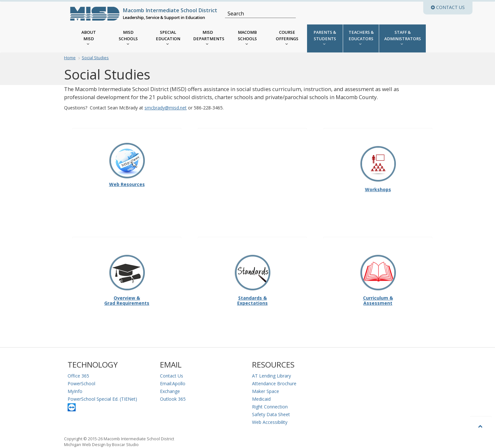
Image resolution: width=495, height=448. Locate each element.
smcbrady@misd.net (166, 108)
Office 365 (78, 376)
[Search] (257, 14)
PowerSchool (81, 383)
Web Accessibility (270, 422)
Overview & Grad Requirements (127, 280)
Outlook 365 (173, 399)
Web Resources (127, 185)
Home (70, 58)
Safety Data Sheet (271, 414)
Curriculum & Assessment (378, 280)
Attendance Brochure (274, 383)
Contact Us (172, 376)
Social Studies (95, 58)
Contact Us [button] (452, 7)
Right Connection (270, 407)
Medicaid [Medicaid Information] (261, 399)
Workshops (378, 169)
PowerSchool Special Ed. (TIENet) (102, 399)
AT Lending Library (271, 376)
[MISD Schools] (128, 38)
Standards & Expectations (252, 280)
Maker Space (266, 391)
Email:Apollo (173, 383)
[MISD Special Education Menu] (168, 38)
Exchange (170, 391)
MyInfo (75, 391)
